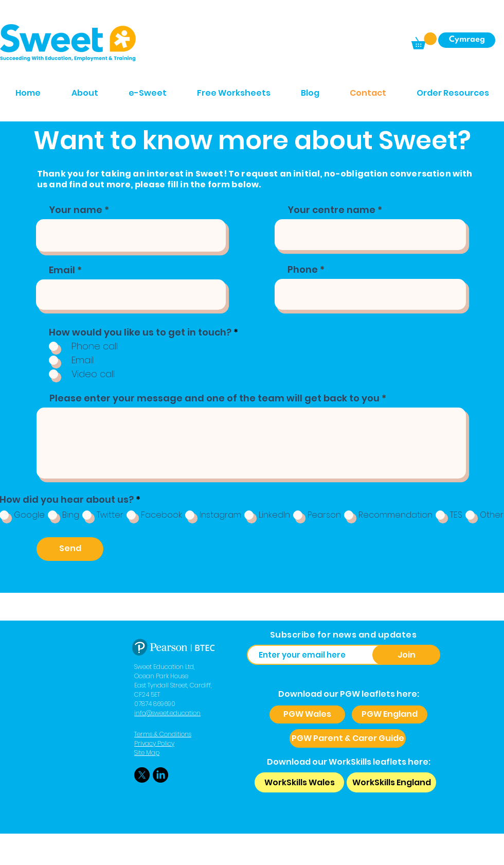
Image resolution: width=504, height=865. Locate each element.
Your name (76, 210)
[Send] (70, 549)
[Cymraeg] (467, 40)
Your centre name (331, 210)
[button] (424, 41)
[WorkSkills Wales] (299, 782)
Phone (303, 270)
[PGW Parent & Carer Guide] (348, 738)
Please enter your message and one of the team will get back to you (214, 398)
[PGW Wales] (307, 714)
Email (62, 270)
